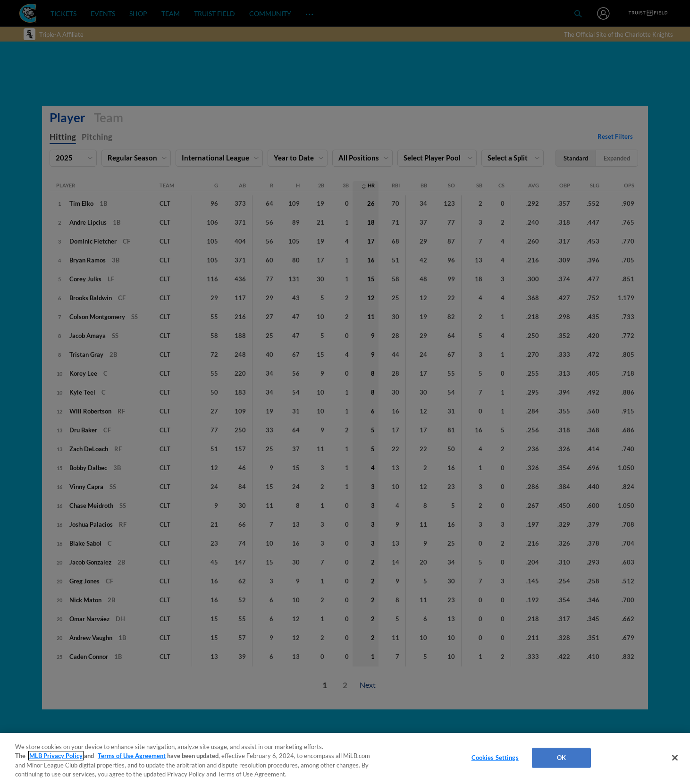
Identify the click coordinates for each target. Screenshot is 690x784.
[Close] (675, 758)
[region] (345, 759)
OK (561, 758)
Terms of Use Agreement (132, 756)
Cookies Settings (495, 758)
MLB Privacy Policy (56, 756)
